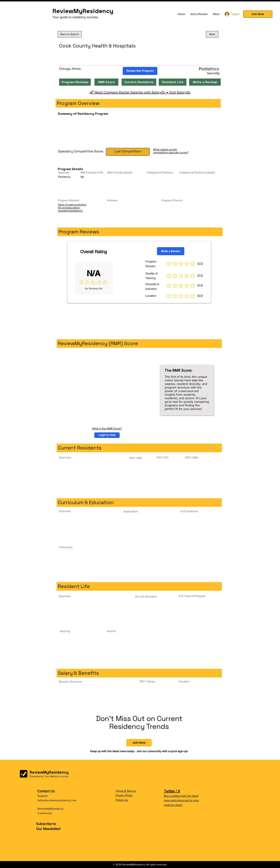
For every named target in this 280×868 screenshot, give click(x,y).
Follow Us (122, 800)
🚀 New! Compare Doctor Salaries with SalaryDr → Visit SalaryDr (140, 92)
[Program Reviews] (75, 82)
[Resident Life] (173, 82)
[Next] (212, 34)
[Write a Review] (171, 251)
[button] (258, 14)
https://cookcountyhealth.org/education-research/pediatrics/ (72, 208)
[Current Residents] (139, 82)
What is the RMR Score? (107, 429)
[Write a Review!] (205, 82)
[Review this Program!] (140, 71)
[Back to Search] (70, 34)
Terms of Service (126, 791)
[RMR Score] (106, 82)
